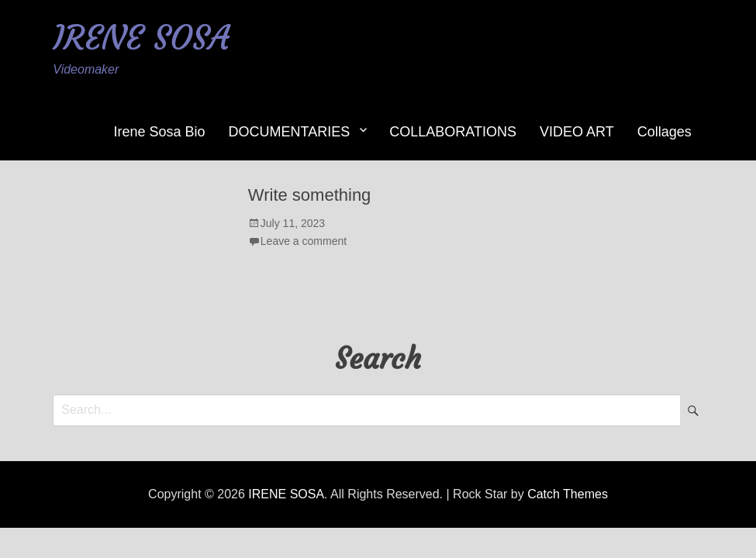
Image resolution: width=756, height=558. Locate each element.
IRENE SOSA (141, 38)
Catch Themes (568, 494)
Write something (310, 195)
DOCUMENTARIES (290, 132)
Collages (665, 132)
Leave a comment (304, 241)
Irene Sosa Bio (160, 132)
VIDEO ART (577, 132)
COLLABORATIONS (453, 132)
